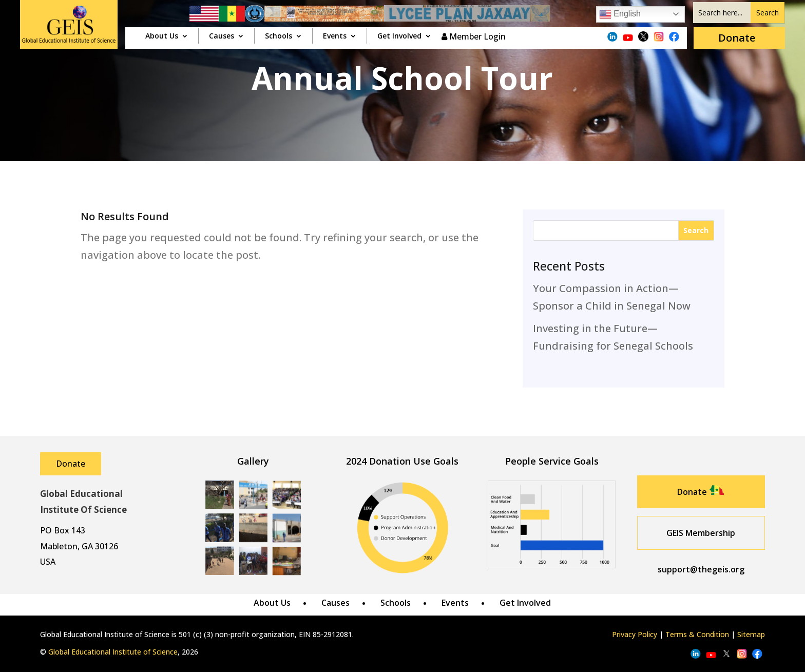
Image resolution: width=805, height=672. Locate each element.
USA (48, 562)
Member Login (474, 36)
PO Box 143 (63, 530)
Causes (222, 36)
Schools (279, 36)
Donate (737, 38)
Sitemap (751, 634)
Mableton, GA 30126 (79, 546)
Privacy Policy (635, 634)
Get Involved (399, 36)
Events (335, 36)
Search (696, 230)
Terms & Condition (697, 634)
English (620, 14)
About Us (162, 36)
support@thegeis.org (701, 569)
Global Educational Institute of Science (113, 652)
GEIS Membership (701, 533)
